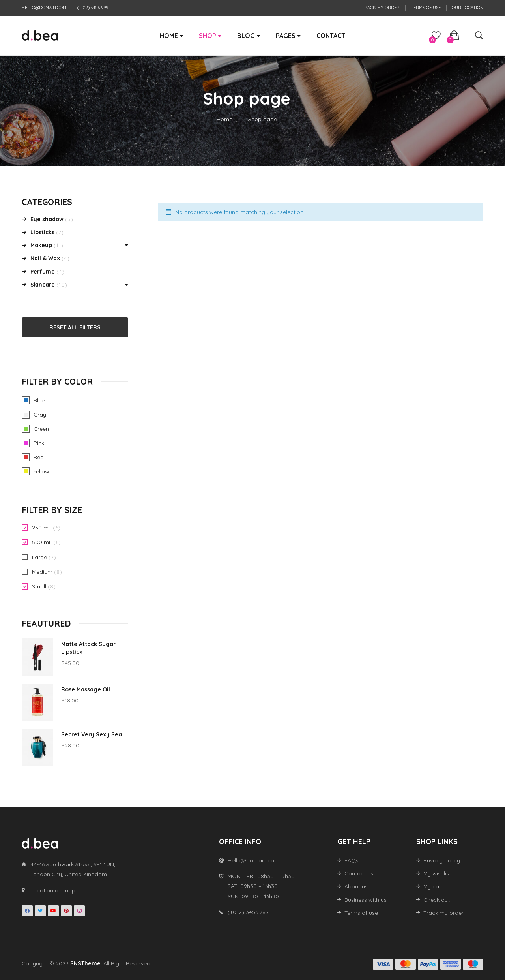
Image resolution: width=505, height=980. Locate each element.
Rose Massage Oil (86, 689)
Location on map (53, 890)
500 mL (42, 542)
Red (26, 457)
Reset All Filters (75, 327)
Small (39, 586)
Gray (26, 415)
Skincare (43, 285)
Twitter (40, 911)
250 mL (42, 528)
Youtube (53, 911)
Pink (26, 443)
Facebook (27, 911)
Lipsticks (42, 232)
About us (356, 886)
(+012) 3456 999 (93, 8)
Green (26, 429)
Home (224, 120)
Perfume (43, 272)
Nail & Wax (45, 258)
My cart (433, 886)
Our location (468, 8)
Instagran (79, 911)
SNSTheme (85, 963)
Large (39, 557)
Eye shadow (47, 219)
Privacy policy (442, 860)
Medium (42, 572)
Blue (26, 400)
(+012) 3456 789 (248, 912)
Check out (437, 900)
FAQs (352, 860)
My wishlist (437, 873)
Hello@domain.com (44, 8)
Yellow (26, 471)
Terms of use (426, 8)
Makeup (41, 245)
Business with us (366, 900)
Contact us (359, 873)
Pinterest (66, 911)
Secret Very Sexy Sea (92, 734)
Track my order (381, 8)
